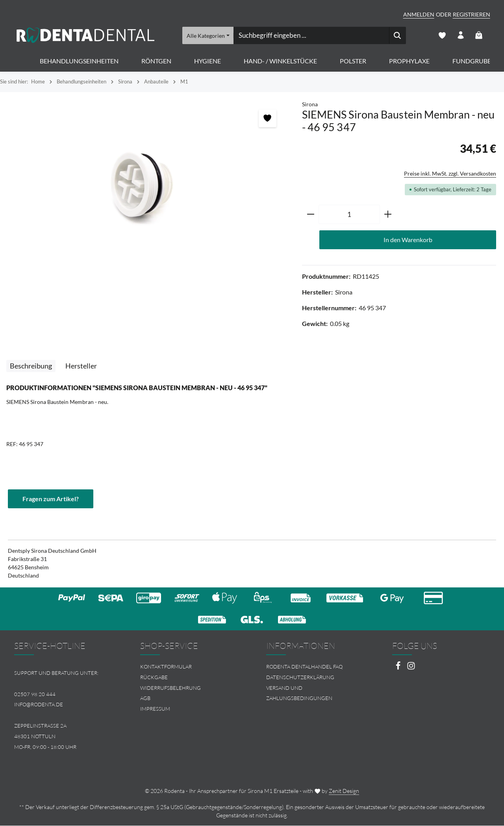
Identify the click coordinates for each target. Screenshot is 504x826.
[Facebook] (399, 669)
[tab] (31, 366)
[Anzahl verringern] (310, 215)
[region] (147, 185)
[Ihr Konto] (460, 36)
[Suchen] (397, 35)
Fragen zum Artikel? (51, 499)
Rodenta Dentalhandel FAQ (304, 667)
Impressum (155, 709)
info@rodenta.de (39, 705)
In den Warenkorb (408, 240)
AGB (145, 699)
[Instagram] (411, 669)
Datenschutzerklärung (300, 678)
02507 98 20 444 (35, 695)
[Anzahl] (349, 215)
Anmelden (419, 14)
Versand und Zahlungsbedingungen (299, 694)
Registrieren (472, 14)
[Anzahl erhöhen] (388, 215)
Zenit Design (344, 791)
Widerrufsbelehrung (170, 688)
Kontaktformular (166, 667)
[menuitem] (189, 668)
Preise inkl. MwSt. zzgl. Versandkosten (450, 174)
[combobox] (311, 35)
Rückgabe (154, 678)
